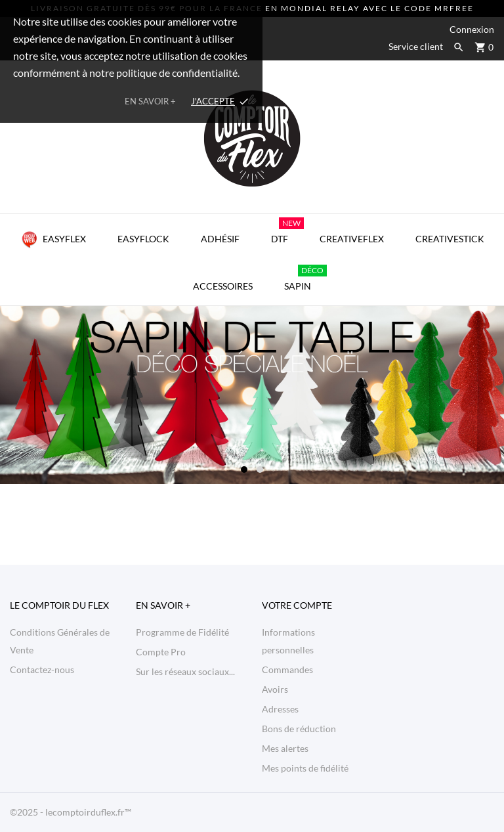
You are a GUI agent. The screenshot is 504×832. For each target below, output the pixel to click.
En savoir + (150, 101)
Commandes (287, 669)
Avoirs (275, 689)
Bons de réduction (299, 729)
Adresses (280, 709)
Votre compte (297, 605)
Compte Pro (161, 652)
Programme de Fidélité (182, 632)
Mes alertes (285, 748)
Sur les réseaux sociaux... (185, 671)
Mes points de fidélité (305, 768)
